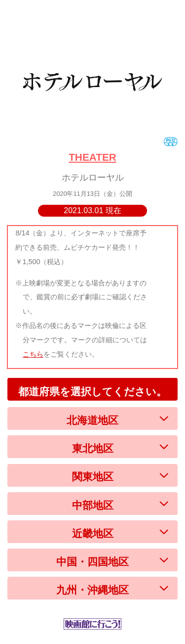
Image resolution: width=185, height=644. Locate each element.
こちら (33, 354)
